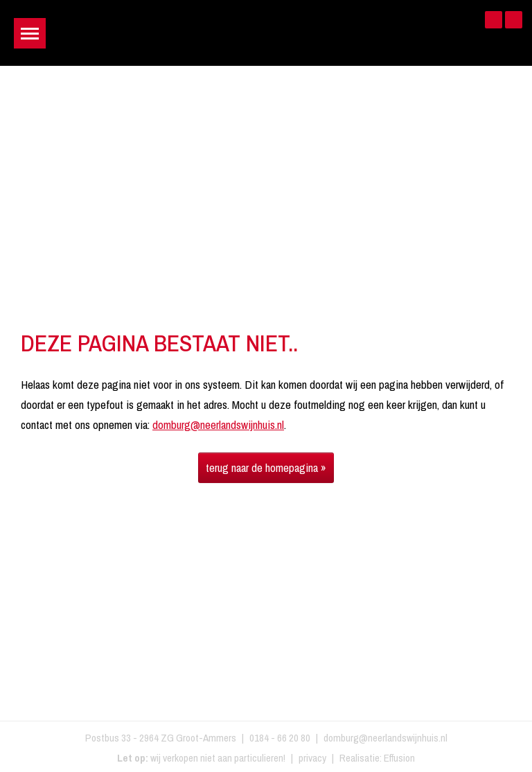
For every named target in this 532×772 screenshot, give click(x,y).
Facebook (494, 20)
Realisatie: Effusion (377, 758)
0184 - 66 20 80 (280, 738)
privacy (312, 758)
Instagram (514, 20)
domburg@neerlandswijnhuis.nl (218, 424)
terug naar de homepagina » (266, 467)
